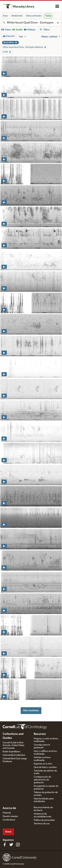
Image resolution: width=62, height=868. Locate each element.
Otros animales (34, 16)
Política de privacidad (44, 820)
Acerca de (9, 808)
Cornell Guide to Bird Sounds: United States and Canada (13, 745)
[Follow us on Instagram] (18, 845)
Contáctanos (9, 820)
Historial (7, 813)
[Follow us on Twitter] (11, 845)
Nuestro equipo (10, 816)
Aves (5, 16)
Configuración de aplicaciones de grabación (42, 780)
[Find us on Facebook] (5, 845)
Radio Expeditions (11, 752)
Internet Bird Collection (14, 755)
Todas (48, 16)
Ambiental (17, 16)
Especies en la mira (43, 764)
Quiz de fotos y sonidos (45, 767)
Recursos (40, 734)
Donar (8, 832)
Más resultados (31, 710)
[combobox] (31, 23)
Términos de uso (42, 824)
